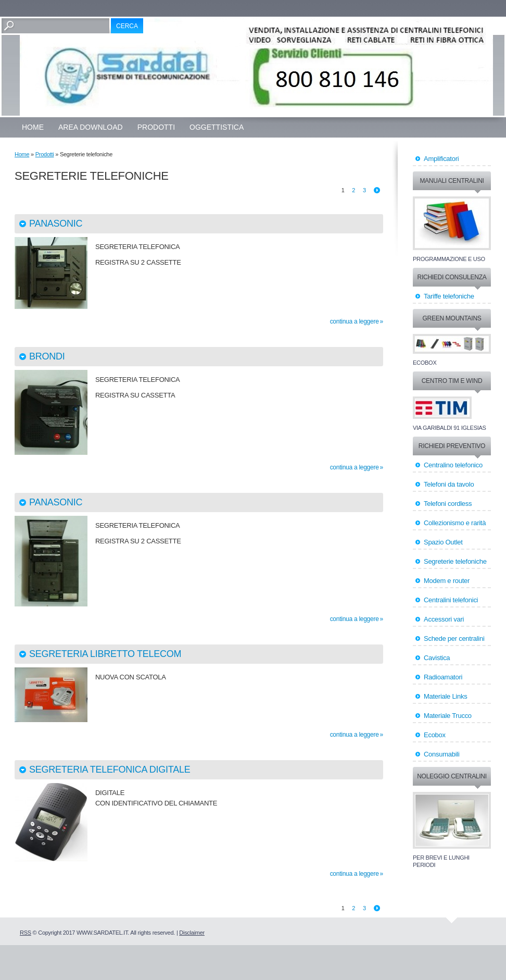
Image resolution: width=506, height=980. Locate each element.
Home (33, 127)
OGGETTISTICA (217, 127)
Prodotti (156, 127)
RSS (26, 933)
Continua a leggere (355, 321)
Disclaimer (192, 933)
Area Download (91, 127)
